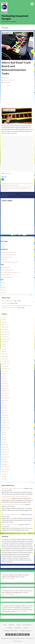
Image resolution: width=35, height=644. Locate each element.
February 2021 (5, 462)
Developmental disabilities (20, 184)
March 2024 (4, 383)
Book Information (27, 625)
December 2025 (5, 332)
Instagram (26, 628)
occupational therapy (14, 185)
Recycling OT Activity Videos (11, 631)
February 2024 (5, 386)
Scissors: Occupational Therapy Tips (10, 525)
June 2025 (4, 347)
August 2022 (5, 430)
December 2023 (5, 391)
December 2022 (5, 420)
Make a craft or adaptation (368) (8, 255)
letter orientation (10, 187)
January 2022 (5, 447)
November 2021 (5, 452)
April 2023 (4, 410)
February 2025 (5, 356)
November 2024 (5, 364)
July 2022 (4, 432)
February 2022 (5, 445)
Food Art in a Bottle (6, 303)
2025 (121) (3, 285)
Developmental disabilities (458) (8, 252)
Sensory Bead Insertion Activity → (27, 194)
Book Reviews (18, 628)
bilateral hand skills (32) (6, 275)
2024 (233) (3, 288)
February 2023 (5, 415)
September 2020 (6, 469)
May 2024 (4, 378)
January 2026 (5, 329)
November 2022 (5, 423)
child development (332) (6, 257)
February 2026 (5, 327)
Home (5, 625)
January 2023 (5, 418)
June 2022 (4, 435)
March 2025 (4, 354)
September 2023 (6, 398)
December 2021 (5, 450)
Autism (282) (4, 260)
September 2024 (6, 369)
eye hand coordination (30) (7, 277)
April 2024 (4, 381)
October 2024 (5, 366)
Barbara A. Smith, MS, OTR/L (9, 80)
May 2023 (4, 408)
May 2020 (4, 477)
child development (10, 184)
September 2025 (6, 339)
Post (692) (3, 244)
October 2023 (5, 396)
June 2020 (4, 474)
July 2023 (4, 403)
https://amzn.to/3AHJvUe (22, 611)
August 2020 (5, 472)
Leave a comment (7, 82)
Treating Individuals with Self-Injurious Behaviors (13, 505)
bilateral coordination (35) (7, 270)
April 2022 (4, 440)
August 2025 (5, 342)
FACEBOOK (9, 628)
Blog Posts (11, 625)
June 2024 (4, 376)
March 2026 (4, 324)
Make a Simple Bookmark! (8, 301)
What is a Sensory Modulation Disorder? (11, 515)
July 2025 (4, 344)
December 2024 (5, 361)
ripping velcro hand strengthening (12, 188)
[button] (33, 3)
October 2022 (5, 425)
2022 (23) (3, 293)
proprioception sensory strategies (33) (10, 272)
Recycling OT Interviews (25, 631)
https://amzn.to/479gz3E (8, 595)
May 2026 (4, 320)
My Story (19, 625)
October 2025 (5, 337)
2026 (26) (3, 283)
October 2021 (5, 454)
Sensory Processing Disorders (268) (9, 262)
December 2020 (5, 467)
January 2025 (5, 359)
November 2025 (5, 334)
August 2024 (5, 371)
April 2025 (4, 351)
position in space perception (20, 187)
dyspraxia (28, 184)
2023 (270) (3, 290)
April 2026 (4, 322)
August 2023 (5, 400)
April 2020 (4, 479)
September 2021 (6, 457)
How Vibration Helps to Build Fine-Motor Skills (13, 488)
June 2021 (4, 459)
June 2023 (4, 405)
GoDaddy (20, 641)
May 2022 (4, 437)
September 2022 (6, 427)
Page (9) (3, 247)
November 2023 (5, 393)
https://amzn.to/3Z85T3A (8, 579)
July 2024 (4, 373)
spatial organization (23, 188)
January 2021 (5, 464)
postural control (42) (5, 267)
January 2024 (5, 388)
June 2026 (4, 317)
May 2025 (4, 349)
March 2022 (4, 442)
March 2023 (4, 413)
